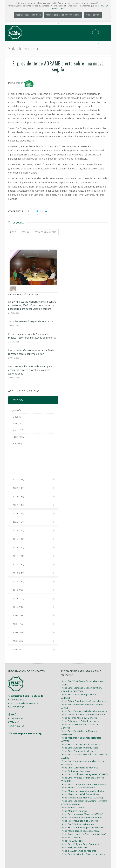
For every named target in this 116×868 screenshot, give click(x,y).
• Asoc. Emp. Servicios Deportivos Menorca (83, 807)
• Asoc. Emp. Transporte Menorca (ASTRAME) (83, 764)
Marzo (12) (18, 430)
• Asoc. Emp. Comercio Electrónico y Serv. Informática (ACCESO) (82, 669)
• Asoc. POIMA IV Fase (72, 820)
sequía (25, 232)
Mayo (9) (17, 417)
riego (13, 232)
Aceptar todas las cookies (28, 15)
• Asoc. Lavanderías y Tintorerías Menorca (82, 797)
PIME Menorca (50, 854)
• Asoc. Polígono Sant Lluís (74, 827)
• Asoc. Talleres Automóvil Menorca (79, 698)
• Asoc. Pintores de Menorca (75, 751)
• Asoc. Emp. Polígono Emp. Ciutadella (80, 824)
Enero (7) (17, 444)
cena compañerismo (46, 232)
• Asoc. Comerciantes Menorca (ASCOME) (82, 777)
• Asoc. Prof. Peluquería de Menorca (79, 800)
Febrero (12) (19, 437)
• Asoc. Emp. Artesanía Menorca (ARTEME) (82, 794)
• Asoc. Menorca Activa (72, 787)
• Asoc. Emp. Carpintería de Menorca (79, 747)
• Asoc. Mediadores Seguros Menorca (80, 811)
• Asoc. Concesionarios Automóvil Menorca (83, 694)
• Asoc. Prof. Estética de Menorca (78, 804)
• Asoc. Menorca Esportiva (74, 791)
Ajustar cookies (93, 15)
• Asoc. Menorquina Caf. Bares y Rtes (80, 774)
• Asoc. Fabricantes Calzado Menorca (80, 701)
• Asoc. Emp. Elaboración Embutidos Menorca (84, 691)
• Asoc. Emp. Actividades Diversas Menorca (83, 834)
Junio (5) (17, 410)
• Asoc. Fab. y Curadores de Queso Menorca (83, 681)
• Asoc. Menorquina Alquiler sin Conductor (82, 771)
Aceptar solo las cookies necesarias (63, 15)
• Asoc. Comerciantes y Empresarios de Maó (83, 814)
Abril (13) (17, 424)
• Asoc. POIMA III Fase (71, 817)
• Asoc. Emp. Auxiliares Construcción (79, 727)
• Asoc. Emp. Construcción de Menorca (80, 724)
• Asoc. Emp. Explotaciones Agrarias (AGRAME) (84, 754)
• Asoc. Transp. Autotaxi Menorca (78, 767)
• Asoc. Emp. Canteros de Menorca (78, 731)
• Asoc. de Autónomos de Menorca (78, 830)
